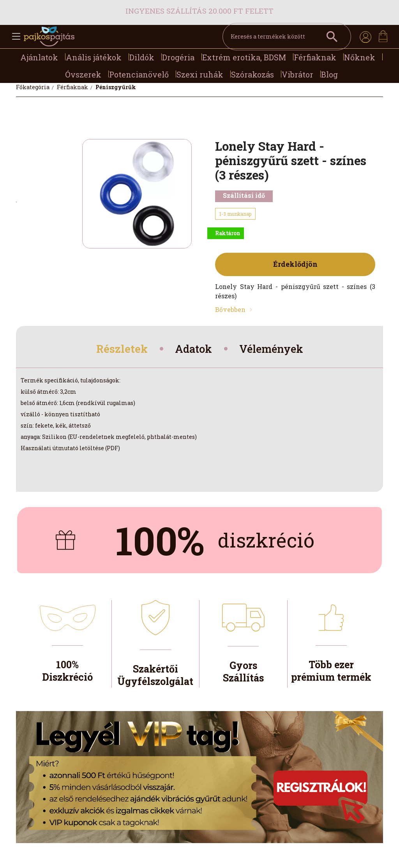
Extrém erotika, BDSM (244, 57)
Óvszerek (83, 74)
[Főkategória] (33, 87)
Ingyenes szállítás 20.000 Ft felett (199, 11)
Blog (329, 74)
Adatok (193, 349)
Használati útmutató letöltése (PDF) (70, 450)
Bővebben (230, 309)
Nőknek (360, 57)
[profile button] (365, 37)
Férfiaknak (315, 57)
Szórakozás (252, 74)
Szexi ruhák (200, 74)
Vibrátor (297, 74)
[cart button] (383, 36)
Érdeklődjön (295, 264)
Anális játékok (94, 57)
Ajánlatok (39, 57)
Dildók (142, 57)
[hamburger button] (16, 37)
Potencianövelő (139, 74)
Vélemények (275, 349)
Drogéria (178, 57)
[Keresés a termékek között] (287, 37)
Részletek (118, 349)
